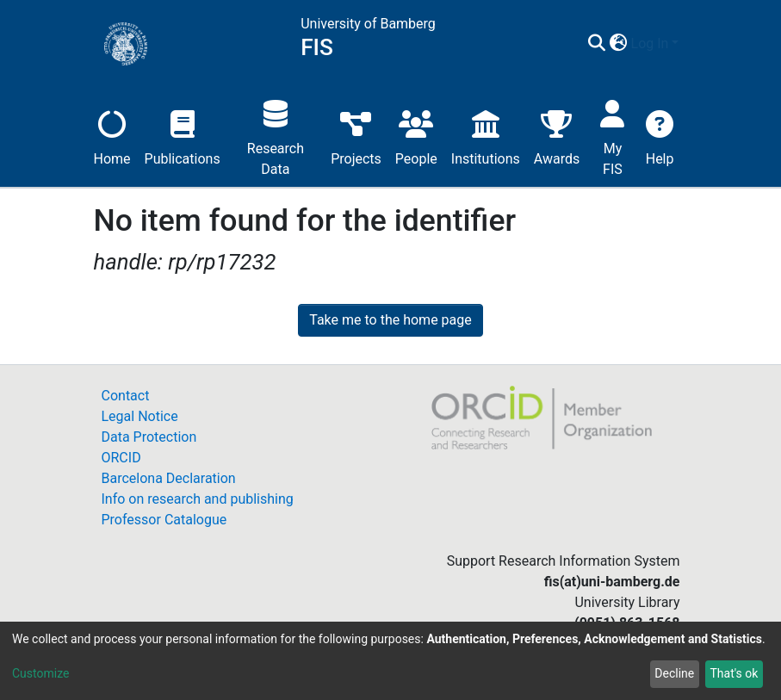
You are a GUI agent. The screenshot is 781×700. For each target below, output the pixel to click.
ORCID (121, 458)
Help (660, 136)
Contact (126, 396)
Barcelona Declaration (169, 478)
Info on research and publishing (198, 499)
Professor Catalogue (164, 520)
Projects (356, 136)
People (416, 136)
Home (112, 136)
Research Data (276, 136)
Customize (40, 673)
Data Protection (149, 437)
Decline (674, 673)
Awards (557, 136)
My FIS (613, 136)
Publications (183, 136)
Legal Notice (140, 416)
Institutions (486, 136)
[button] (619, 44)
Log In (650, 43)
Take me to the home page (390, 320)
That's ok (734, 673)
